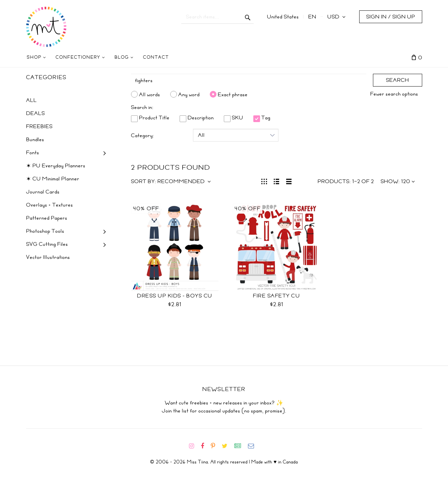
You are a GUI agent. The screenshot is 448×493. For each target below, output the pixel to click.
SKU (234, 118)
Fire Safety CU (276, 296)
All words (150, 94)
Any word (189, 94)
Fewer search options (394, 94)
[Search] (249, 80)
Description (197, 118)
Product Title (150, 118)
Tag (262, 118)
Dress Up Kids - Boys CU (175, 296)
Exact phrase (233, 94)
